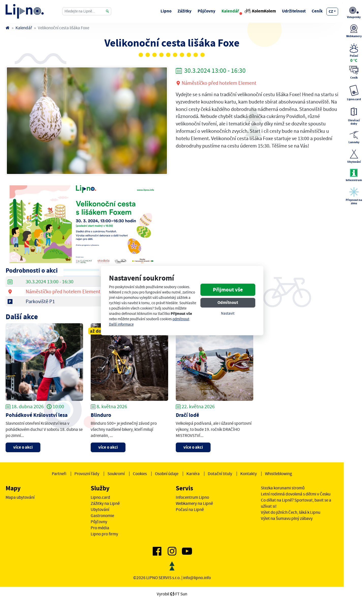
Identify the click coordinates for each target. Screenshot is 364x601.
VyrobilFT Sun (172, 594)
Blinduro (101, 415)
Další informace (121, 324)
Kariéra (193, 474)
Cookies (140, 474)
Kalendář (230, 11)
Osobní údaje (167, 474)
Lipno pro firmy (104, 534)
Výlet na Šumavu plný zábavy (287, 518)
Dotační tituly (220, 474)
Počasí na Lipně (190, 509)
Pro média (100, 528)
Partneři (59, 474)
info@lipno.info (197, 578)
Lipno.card (100, 497)
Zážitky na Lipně (105, 503)
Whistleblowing (279, 474)
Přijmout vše (228, 290)
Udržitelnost (294, 11)
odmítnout (181, 319)
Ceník (317, 11)
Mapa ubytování (20, 497)
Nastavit (228, 313)
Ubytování (100, 509)
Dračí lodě (187, 415)
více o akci (23, 447)
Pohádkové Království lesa (37, 415)
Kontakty (249, 474)
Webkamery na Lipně (194, 503)
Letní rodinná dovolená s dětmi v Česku (296, 494)
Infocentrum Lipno (192, 497)
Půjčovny (207, 11)
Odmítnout (228, 303)
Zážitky (185, 11)
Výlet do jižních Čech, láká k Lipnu (291, 512)
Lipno (166, 11)
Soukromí (116, 474)
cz (331, 11)
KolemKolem (260, 11)
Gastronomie (102, 516)
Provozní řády (87, 474)
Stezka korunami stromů (283, 488)
